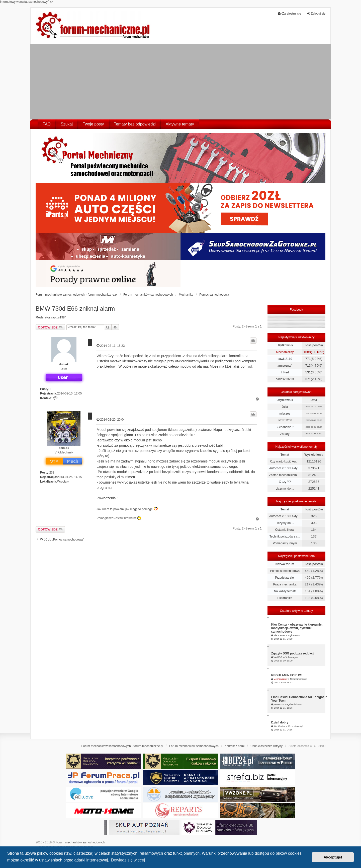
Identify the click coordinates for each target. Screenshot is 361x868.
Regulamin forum (299, 679)
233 (52, 473)
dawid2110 (285, 359)
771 (308, 359)
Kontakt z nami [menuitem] (235, 746)
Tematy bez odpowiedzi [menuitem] (135, 124)
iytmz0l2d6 (285, 420)
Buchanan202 (285, 427)
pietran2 (278, 704)
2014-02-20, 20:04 (111, 419)
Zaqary (285, 434)
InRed (285, 372)
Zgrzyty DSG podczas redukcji (293, 653)
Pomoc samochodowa (285, 571)
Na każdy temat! (285, 591)
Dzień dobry (280, 722)
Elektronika (285, 598)
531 (308, 372)
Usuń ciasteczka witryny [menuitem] (266, 746)
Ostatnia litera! (285, 530)
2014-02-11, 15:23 (111, 346)
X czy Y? (285, 482)
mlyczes (285, 414)
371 (308, 379)
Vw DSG (278, 657)
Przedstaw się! (285, 578)
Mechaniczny (285, 352)
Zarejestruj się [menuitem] (289, 13)
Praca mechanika (285, 584)
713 (308, 365)
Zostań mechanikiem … (285, 475)
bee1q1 (64, 448)
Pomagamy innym (285, 543)
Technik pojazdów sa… (285, 537)
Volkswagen (292, 657)
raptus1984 (59, 317)
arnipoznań (285, 366)
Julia (285, 407)
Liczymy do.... (285, 489)
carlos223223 (285, 379)
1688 (307, 352)
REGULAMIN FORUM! (287, 675)
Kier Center (279, 635)
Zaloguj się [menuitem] (316, 13)
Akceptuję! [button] (333, 857)
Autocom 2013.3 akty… (285, 468)
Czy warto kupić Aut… (285, 461)
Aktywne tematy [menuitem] (180, 124)
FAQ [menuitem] (47, 124)
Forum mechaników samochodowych (80, 842)
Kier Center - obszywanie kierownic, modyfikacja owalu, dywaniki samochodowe (297, 628)
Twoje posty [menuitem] (93, 124)
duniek (64, 364)
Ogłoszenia (294, 635)
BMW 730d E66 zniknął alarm (75, 309)
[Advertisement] (180, 82)
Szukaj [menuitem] (67, 124)
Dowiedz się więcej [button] (128, 860)
